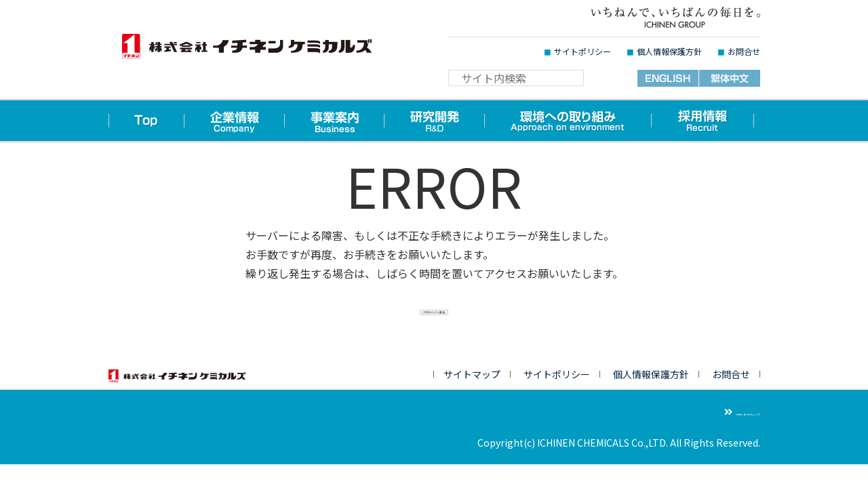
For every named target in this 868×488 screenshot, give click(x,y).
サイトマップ (472, 375)
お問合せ (744, 51)
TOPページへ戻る (434, 320)
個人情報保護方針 (669, 51)
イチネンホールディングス (704, 413)
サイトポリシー (583, 51)
